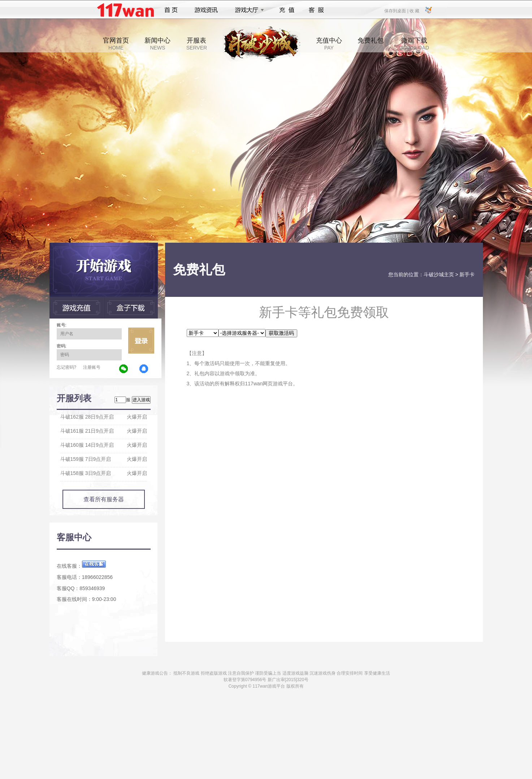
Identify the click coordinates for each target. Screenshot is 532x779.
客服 (317, 10)
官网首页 (116, 44)
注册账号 (92, 367)
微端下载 (414, 44)
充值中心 (329, 44)
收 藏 (414, 10)
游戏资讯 (206, 10)
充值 (287, 10)
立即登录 (141, 341)
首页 (171, 10)
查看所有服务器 (104, 499)
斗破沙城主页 (439, 274)
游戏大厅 (247, 10)
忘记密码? (67, 367)
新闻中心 (157, 44)
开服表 (197, 44)
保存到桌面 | (397, 10)
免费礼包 (371, 44)
